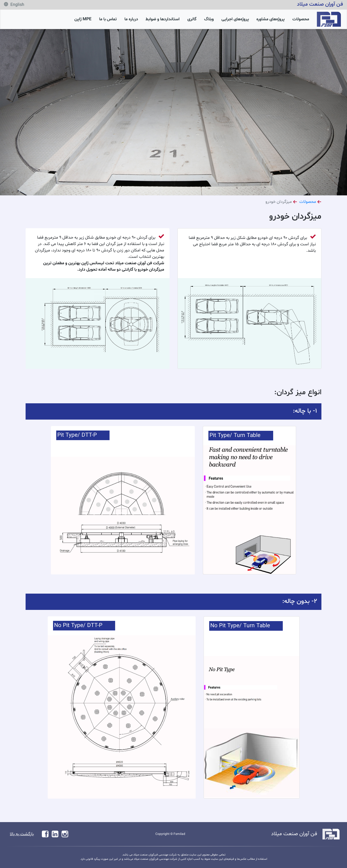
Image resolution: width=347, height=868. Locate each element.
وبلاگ (209, 19)
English (14, 5)
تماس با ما (108, 19)
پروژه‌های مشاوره (271, 19)
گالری (192, 19)
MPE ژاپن (83, 19)
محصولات (301, 19)
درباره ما (131, 19)
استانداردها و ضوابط (163, 19)
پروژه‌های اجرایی (235, 19)
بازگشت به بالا (22, 834)
